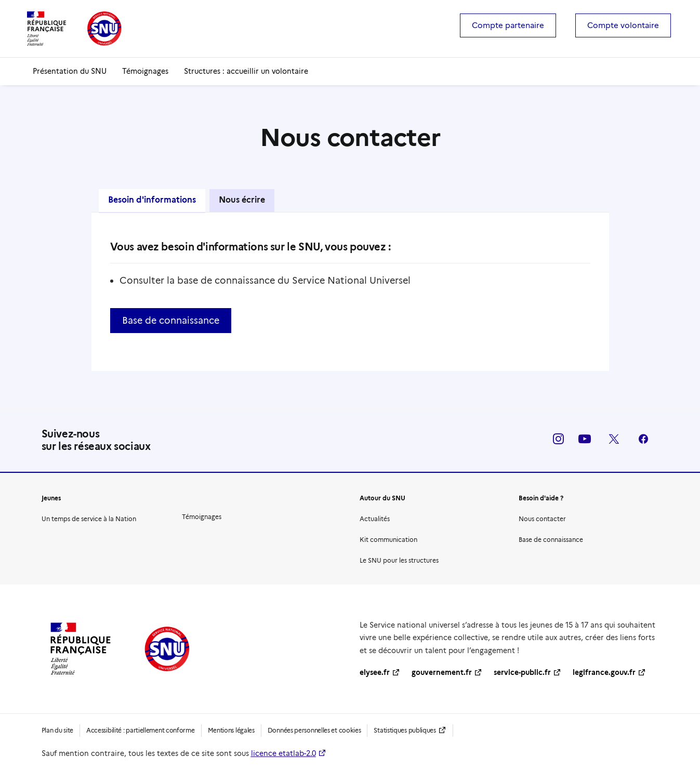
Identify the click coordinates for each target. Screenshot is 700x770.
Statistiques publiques (405, 730)
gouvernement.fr (442, 672)
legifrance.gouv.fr (604, 672)
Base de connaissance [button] (171, 321)
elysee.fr (375, 672)
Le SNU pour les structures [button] (399, 560)
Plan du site (57, 730)
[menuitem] (511, 25)
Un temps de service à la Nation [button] (89, 519)
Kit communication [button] (388, 540)
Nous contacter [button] (542, 519)
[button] (558, 441)
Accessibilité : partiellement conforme (141, 730)
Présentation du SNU (70, 71)
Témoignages (145, 71)
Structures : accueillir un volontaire (246, 71)
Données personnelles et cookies (314, 730)
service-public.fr (522, 672)
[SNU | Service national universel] (74, 29)
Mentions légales (231, 730)
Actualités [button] (375, 519)
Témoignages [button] (202, 517)
